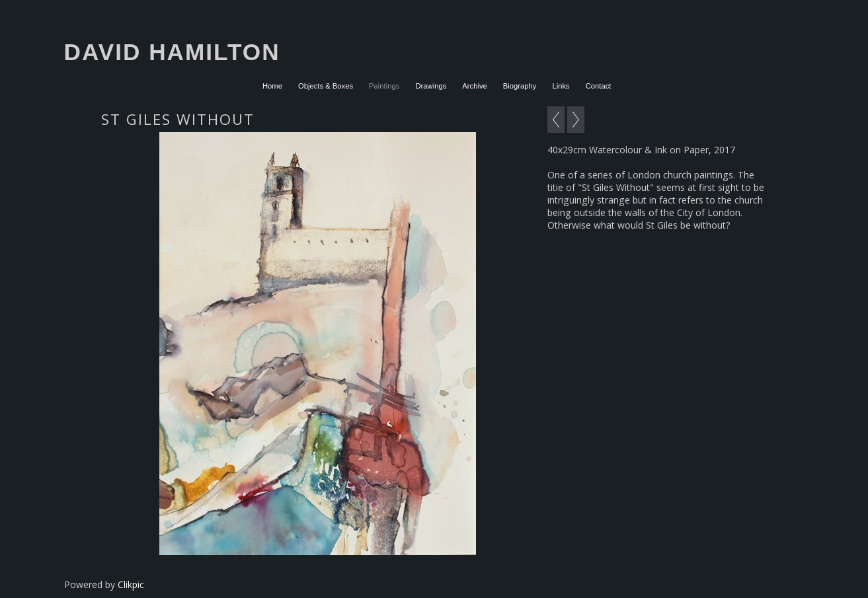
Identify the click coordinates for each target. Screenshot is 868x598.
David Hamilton (172, 52)
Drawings (431, 86)
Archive (475, 86)
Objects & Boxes (326, 86)
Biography (520, 86)
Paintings (384, 86)
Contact (599, 86)
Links (561, 86)
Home (272, 86)
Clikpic (131, 584)
